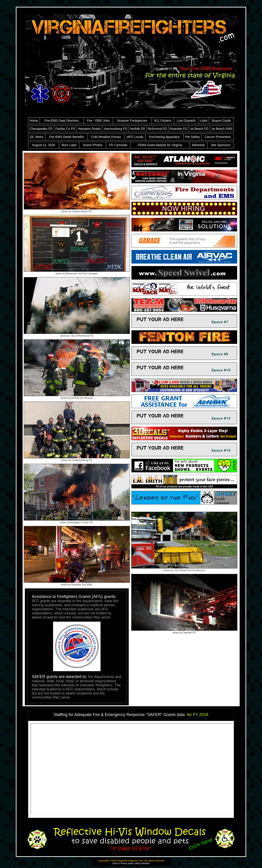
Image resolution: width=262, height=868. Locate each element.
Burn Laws (69, 145)
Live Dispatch (186, 121)
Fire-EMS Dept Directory (62, 121)
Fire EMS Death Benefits (66, 137)
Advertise (198, 145)
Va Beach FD (199, 129)
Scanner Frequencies (132, 121)
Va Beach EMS (222, 129)
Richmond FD (157, 129)
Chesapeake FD (41, 129)
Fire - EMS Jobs (98, 121)
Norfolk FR (137, 129)
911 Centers (163, 121)
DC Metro (37, 137)
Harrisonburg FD (116, 129)
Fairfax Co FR (65, 129)
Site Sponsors (221, 145)
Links (204, 121)
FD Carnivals (118, 145)
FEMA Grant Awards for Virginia (160, 145)
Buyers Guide (221, 121)
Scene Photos (92, 145)
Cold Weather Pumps (106, 137)
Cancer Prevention (218, 137)
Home (34, 121)
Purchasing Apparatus (164, 137)
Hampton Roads (89, 129)
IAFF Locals (135, 137)
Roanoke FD (179, 129)
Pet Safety (193, 137)
